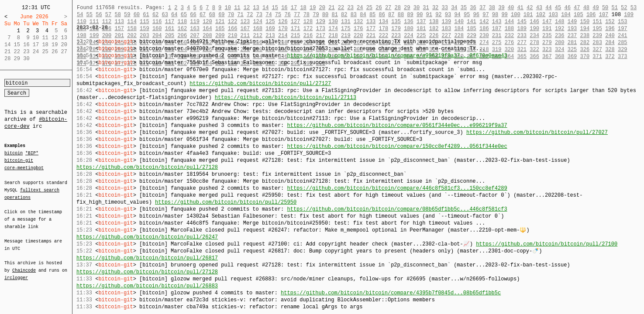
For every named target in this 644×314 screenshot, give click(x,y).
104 (566, 15)
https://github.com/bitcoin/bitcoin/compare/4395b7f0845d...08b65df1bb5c (391, 293)
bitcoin (14, 154)
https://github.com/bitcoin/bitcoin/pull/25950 (226, 202)
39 (501, 8)
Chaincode (24, 265)
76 (287, 15)
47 (577, 8)
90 (420, 15)
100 (516, 15)
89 (410, 15)
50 (605, 8)
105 (579, 15)
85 (372, 15)
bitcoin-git (19, 160)
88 (401, 15)
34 (454, 8)
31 (426, 8)
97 (486, 15)
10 (227, 8)
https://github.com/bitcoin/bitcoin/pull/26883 (147, 286)
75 (278, 15)
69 (221, 15)
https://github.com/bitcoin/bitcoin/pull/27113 (286, 97)
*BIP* (32, 154)
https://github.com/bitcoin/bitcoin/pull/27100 (547, 244)
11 (237, 8)
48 (586, 8)
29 (407, 8)
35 (464, 8)
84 (363, 15)
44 (548, 8)
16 (284, 8)
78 (307, 15)
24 (360, 8)
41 (520, 8)
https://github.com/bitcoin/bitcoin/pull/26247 (147, 237)
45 (558, 8)
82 (344, 15)
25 (369, 8)
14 (265, 8)
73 (259, 15)
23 (350, 8)
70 (231, 15)
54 (80, 15)
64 (174, 15)
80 (325, 15)
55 (90, 15)
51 (614, 8)
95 (467, 15)
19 (313, 8)
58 (117, 15)
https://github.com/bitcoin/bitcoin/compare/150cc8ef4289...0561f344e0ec (397, 146)
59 (127, 15)
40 (511, 8)
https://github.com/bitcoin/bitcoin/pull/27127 (260, 84)
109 (629, 15)
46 (567, 8)
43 (539, 8)
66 (193, 15)
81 (334, 15)
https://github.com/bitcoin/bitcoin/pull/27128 (147, 167)
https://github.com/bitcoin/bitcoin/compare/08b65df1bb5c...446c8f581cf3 (397, 209)
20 (322, 8)
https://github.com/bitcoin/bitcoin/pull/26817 (147, 258)
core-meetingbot (24, 167)
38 (492, 8)
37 (482, 8)
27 (388, 8)
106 (591, 15)
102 (541, 15)
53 (634, 8)
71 (240, 15)
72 (250, 15)
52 (624, 8)
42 (530, 8)
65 (184, 15)
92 (438, 15)
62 (155, 15)
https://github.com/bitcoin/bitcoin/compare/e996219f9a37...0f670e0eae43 (397, 56)
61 (146, 15)
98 (495, 15)
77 (297, 15)
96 (476, 15)
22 (341, 8)
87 (391, 15)
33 (444, 8)
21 (331, 8)
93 (448, 15)
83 (354, 15)
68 (212, 15)
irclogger (16, 272)
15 (275, 8)
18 (303, 8)
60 (137, 15)
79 (316, 15)
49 (596, 8)
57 (108, 15)
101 (528, 15)
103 (553, 15)
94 (457, 15)
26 (379, 8)
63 (165, 15)
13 (256, 8)
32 (435, 8)
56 (99, 15)
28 (397, 8)
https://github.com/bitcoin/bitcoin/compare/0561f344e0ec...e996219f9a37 (397, 125)
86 (382, 15)
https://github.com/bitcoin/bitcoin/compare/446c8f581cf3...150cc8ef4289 (397, 188)
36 (473, 8)
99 (504, 15)
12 (247, 8)
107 (604, 15)
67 (203, 15)
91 (429, 15)
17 (294, 8)
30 (417, 8)
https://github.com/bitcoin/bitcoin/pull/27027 (537, 132)
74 (269, 15)
